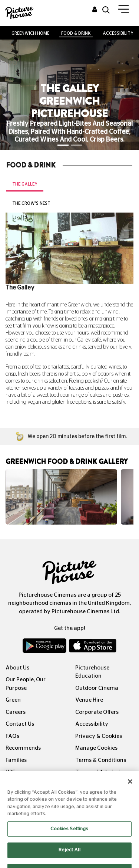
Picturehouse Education (92, 672)
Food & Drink (76, 33)
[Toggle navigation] (123, 11)
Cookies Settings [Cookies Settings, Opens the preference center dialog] (69, 835)
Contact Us (20, 724)
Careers (16, 712)
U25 (10, 772)
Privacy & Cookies (99, 736)
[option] (61, 497)
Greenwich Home (30, 33)
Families (16, 760)
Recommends (23, 748)
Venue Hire (89, 700)
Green (13, 700)
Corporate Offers (97, 712)
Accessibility (118, 33)
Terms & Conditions (101, 760)
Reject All (69, 857)
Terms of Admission (101, 772)
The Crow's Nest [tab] (31, 203)
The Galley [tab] (25, 184)
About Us (17, 668)
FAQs (12, 736)
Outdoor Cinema (97, 688)
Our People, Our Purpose (26, 684)
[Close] (130, 788)
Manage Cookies (96, 748)
